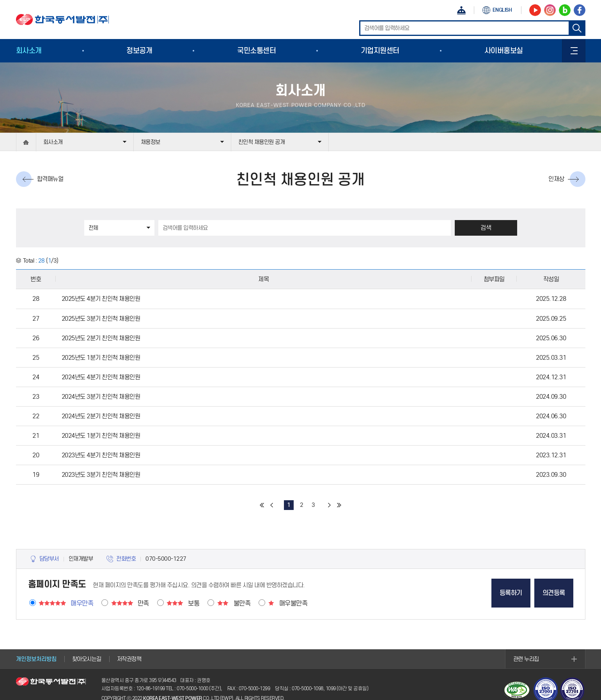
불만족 (242, 603)
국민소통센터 (256, 51)
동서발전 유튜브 (535, 10)
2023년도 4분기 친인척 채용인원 (101, 455)
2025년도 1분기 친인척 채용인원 (101, 358)
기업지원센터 (380, 51)
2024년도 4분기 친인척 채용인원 (101, 377)
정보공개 (139, 51)
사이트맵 (574, 51)
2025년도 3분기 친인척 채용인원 (101, 319)
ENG (502, 10)
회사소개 (29, 51)
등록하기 (511, 593)
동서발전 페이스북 (580, 10)
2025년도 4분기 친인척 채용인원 (101, 299)
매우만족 (82, 603)
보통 (194, 603)
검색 (486, 228)
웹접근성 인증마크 (517, 690)
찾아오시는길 (87, 659)
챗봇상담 (461, 10)
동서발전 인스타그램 (550, 10)
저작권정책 (129, 659)
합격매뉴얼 (50, 179)
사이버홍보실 (504, 51)
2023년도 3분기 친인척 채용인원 (101, 475)
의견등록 (554, 593)
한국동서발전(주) (62, 20)
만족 (143, 603)
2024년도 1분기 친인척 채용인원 (101, 436)
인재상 (556, 179)
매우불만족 (293, 603)
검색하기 (578, 28)
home (26, 142)
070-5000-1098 (308, 688)
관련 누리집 (526, 659)
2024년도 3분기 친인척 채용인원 (101, 397)
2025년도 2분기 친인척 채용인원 (101, 338)
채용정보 (151, 142)
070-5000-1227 (166, 559)
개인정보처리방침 (36, 659)
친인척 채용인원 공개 (262, 142)
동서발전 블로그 (565, 10)
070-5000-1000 (192, 688)
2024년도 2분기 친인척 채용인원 (101, 416)
